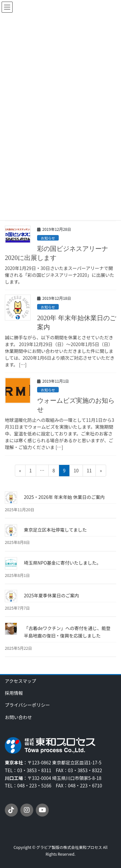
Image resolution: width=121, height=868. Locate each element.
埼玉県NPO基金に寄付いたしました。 (62, 563)
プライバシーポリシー (27, 705)
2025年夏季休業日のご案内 (51, 595)
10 (76, 472)
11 (89, 472)
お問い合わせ (18, 717)
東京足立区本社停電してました (55, 530)
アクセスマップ (20, 681)
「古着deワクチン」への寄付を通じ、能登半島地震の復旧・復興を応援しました (67, 632)
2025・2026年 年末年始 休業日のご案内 (64, 497)
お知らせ (48, 238)
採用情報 (14, 693)
